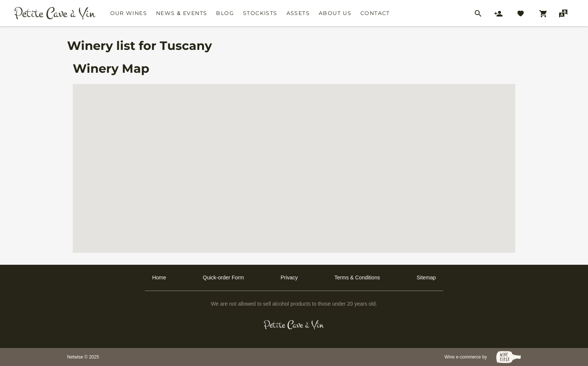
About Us (335, 13)
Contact (375, 13)
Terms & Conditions (357, 277)
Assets (298, 13)
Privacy (289, 277)
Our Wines (129, 13)
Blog (225, 13)
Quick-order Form (223, 277)
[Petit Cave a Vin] (294, 325)
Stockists (260, 13)
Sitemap (426, 277)
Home (159, 277)
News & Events (181, 13)
